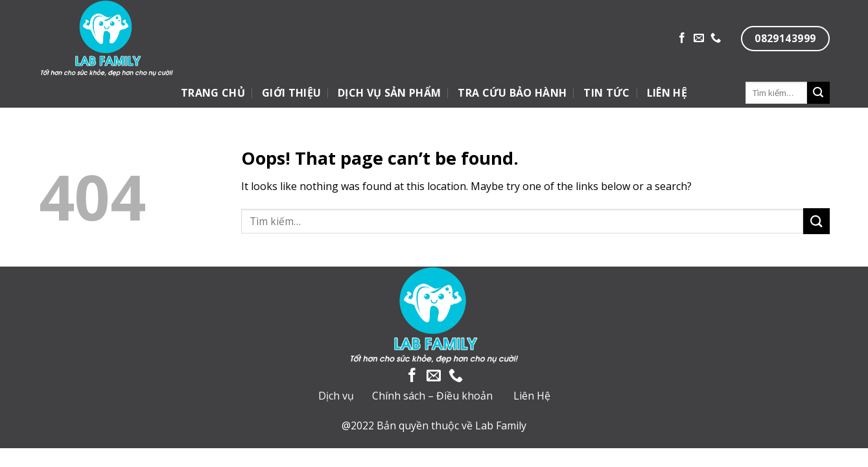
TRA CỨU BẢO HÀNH (512, 93)
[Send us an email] (699, 38)
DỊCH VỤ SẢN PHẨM (389, 93)
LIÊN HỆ (667, 93)
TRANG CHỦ (213, 93)
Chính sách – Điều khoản (432, 396)
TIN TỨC (606, 93)
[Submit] (818, 93)
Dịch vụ (336, 396)
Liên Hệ (532, 396)
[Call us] (716, 38)
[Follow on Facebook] (682, 38)
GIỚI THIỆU (291, 93)
